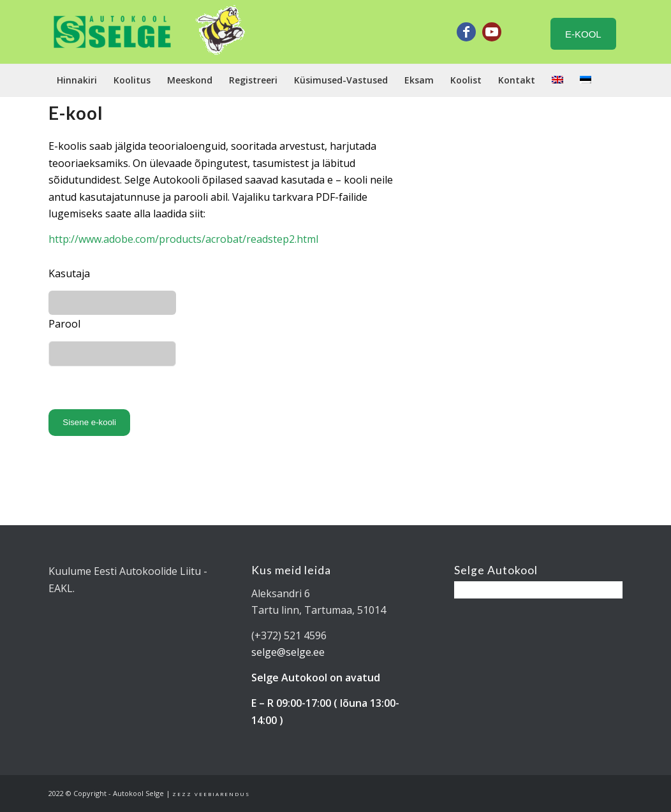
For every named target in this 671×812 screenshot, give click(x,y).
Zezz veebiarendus (211, 794)
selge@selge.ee (288, 652)
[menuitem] (77, 80)
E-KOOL (583, 34)
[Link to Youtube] (492, 32)
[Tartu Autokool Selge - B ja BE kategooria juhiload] (112, 32)
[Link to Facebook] (466, 32)
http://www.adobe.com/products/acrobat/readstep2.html (185, 239)
